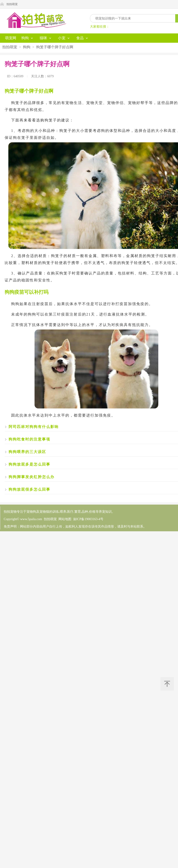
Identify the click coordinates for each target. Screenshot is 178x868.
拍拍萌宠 (12, 4)
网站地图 (65, 519)
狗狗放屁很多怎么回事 (29, 489)
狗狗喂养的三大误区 (27, 452)
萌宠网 (11, 38)
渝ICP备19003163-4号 (88, 519)
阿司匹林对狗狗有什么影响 (34, 427)
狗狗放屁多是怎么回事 (29, 464)
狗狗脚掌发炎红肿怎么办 (32, 477)
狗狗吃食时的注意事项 (29, 439)
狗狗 (27, 47)
